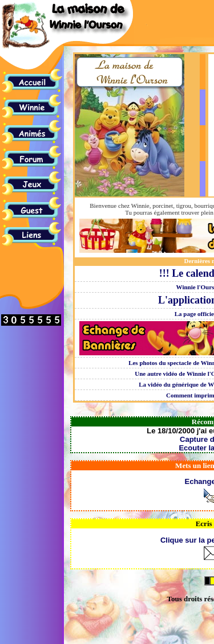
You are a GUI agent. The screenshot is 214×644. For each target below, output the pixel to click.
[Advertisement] (177, 41)
